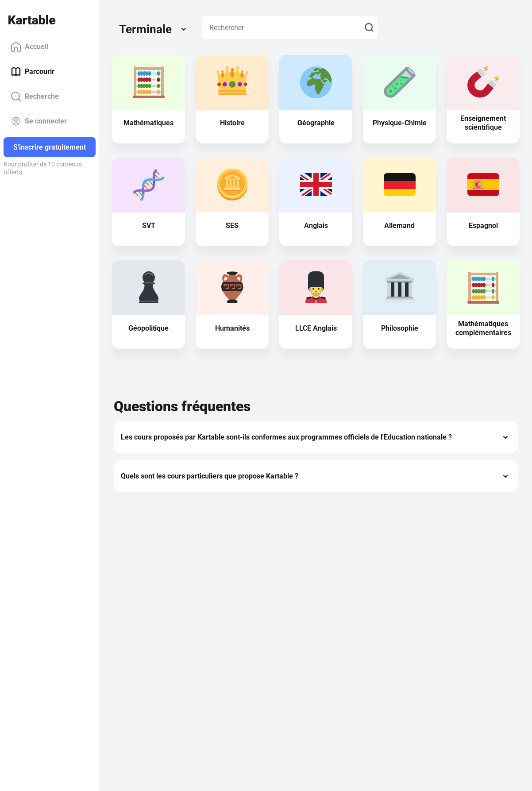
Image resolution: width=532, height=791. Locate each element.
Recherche (35, 96)
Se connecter (39, 121)
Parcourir (33, 72)
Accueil (29, 47)
